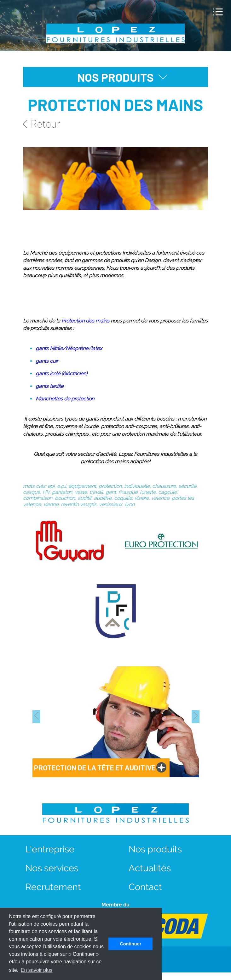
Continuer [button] (130, 944)
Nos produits (155, 849)
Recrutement (53, 887)
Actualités (150, 868)
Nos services (52, 868)
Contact (145, 887)
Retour (42, 124)
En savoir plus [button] (37, 970)
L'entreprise (50, 849)
